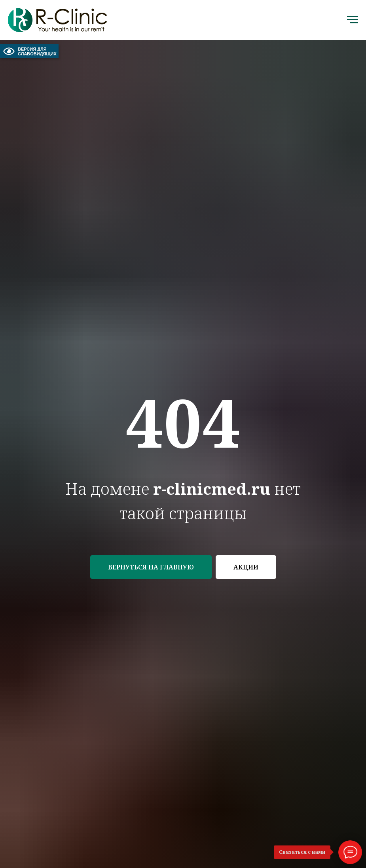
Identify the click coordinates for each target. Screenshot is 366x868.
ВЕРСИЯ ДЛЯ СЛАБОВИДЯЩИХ (29, 51)
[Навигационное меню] (353, 20)
